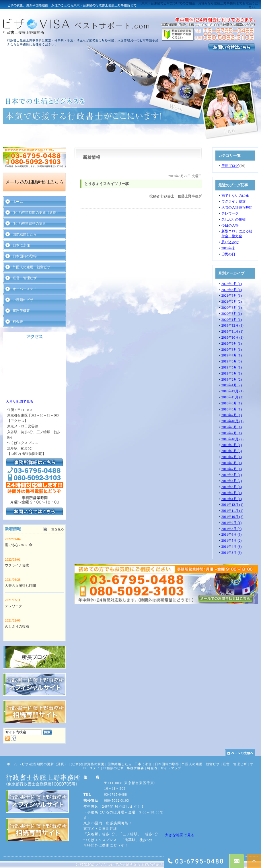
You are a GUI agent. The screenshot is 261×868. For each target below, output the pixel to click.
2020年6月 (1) (232, 308)
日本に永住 (21, 245)
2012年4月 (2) (232, 481)
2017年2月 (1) (232, 433)
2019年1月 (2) (232, 385)
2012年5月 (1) (232, 475)
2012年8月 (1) (232, 463)
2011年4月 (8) (232, 547)
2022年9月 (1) (232, 284)
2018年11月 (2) (232, 397)
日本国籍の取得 (25, 256)
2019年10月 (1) (232, 337)
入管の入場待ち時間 (237, 207)
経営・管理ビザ (25, 278)
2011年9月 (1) (232, 523)
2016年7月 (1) (232, 457)
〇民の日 (228, 254)
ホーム (18, 202)
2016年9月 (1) (232, 445)
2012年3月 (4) (232, 487)
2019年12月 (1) (232, 325)
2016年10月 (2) (232, 439)
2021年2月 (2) (232, 302)
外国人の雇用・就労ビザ (32, 267)
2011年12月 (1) (232, 505)
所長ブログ (230, 166)
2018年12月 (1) (232, 391)
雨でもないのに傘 (235, 196)
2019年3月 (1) (232, 373)
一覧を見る (56, 529)
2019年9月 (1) (232, 344)
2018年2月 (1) (232, 415)
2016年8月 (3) (232, 451)
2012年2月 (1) (232, 493)
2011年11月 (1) (232, 511)
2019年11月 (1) (232, 331)
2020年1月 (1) (232, 320)
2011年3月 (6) (232, 553)
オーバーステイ (25, 289)
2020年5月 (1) (232, 314)
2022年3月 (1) (232, 290)
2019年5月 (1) (232, 367)
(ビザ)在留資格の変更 (29, 223)
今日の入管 (230, 225)
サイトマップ (171, 768)
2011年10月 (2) (232, 517)
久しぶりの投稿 (233, 219)
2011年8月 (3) (232, 529)
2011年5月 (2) (232, 541)
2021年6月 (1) (232, 296)
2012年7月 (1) (232, 469)
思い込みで (230, 242)
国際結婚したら (25, 234)
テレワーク (230, 213)
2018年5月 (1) (232, 409)
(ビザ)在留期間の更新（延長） (36, 213)
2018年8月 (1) (232, 403)
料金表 (18, 322)
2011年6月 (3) (232, 535)
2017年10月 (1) (232, 421)
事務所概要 (21, 311)
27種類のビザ (23, 300)
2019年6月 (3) (232, 361)
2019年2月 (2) (232, 379)
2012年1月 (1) (232, 499)
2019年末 (228, 248)
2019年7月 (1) (232, 355)
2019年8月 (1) (232, 350)
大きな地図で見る (20, 402)
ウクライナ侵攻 (233, 201)
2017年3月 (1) (232, 427)
